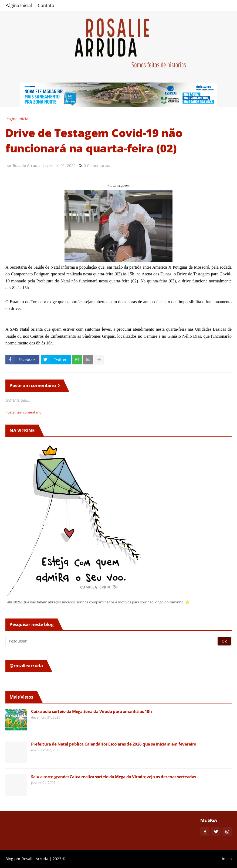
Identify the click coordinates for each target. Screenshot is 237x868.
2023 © (59, 859)
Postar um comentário (23, 412)
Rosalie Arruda (35, 859)
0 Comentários (97, 165)
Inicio (227, 859)
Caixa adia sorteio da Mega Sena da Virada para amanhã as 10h (91, 711)
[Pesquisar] (112, 641)
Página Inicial (19, 5)
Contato (46, 5)
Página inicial (17, 119)
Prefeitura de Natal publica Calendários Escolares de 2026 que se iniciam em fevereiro (114, 744)
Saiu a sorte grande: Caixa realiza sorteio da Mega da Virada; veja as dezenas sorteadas (114, 777)
